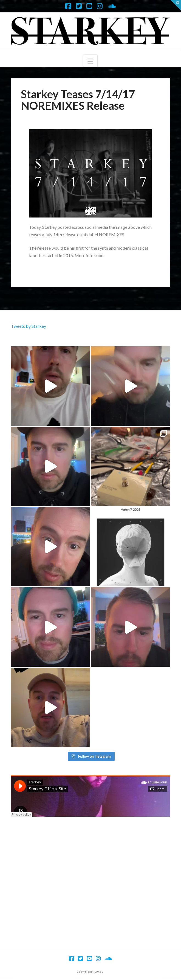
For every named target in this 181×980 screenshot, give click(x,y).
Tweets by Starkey (29, 326)
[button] (90, 61)
